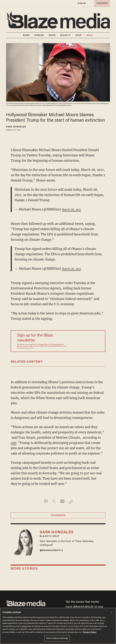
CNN (14, 443)
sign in (81, 3)
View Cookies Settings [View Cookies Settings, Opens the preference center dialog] (57, 638)
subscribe (101, 3)
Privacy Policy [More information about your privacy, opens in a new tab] (90, 632)
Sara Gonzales (16, 127)
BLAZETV (66, 35)
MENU (90, 35)
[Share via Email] (63, 502)
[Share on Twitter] (53, 502)
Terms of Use (56, 345)
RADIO (52, 35)
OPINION (39, 35)
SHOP (79, 35)
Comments (58, 517)
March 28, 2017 (73, 209)
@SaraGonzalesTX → (53, 556)
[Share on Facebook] (44, 502)
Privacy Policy (44, 345)
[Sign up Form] (84, 341)
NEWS (26, 35)
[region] (58, 626)
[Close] (111, 613)
